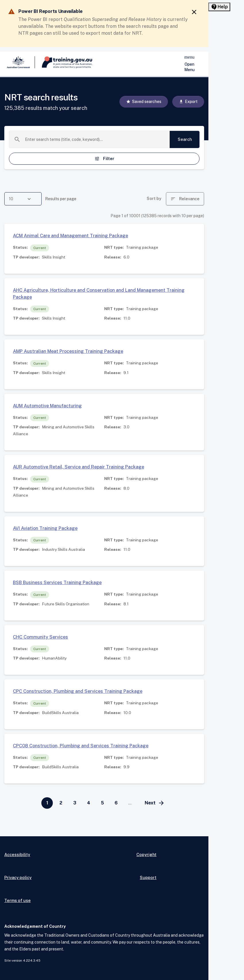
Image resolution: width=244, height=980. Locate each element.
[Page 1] (47, 803)
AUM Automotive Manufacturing (47, 406)
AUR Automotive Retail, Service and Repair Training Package (79, 467)
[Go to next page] (155, 803)
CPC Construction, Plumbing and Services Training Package (78, 691)
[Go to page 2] (61, 803)
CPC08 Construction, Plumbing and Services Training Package (81, 746)
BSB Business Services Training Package (57, 583)
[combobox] (95, 139)
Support (148, 877)
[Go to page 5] (102, 803)
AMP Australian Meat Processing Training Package (68, 351)
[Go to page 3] (75, 803)
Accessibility (17, 854)
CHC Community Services (40, 637)
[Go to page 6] (116, 803)
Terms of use (18, 900)
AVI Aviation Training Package (45, 528)
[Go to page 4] (88, 803)
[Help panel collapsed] (219, 7)
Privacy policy (18, 877)
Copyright (146, 854)
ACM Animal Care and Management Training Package (70, 236)
